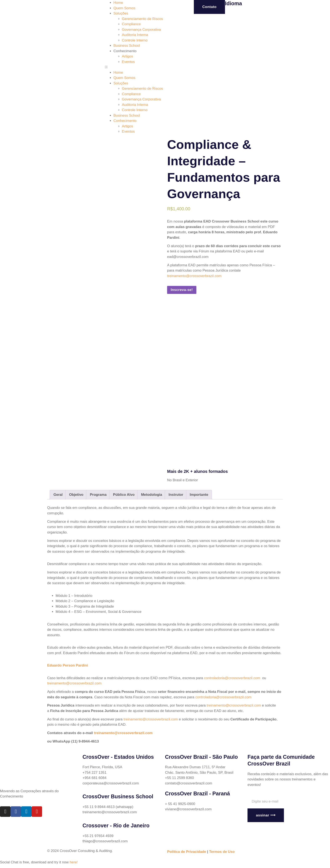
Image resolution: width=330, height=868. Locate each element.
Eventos (128, 62)
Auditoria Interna (135, 35)
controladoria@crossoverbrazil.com (232, 678)
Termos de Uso (222, 852)
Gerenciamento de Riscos (142, 19)
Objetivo (76, 495)
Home (118, 3)
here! (74, 862)
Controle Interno (135, 40)
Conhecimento (125, 51)
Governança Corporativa (141, 30)
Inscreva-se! (182, 290)
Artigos (127, 56)
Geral (58, 495)
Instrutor (176, 495)
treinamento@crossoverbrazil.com (194, 276)
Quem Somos (124, 8)
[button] (135, 67)
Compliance (131, 24)
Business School (127, 46)
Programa (98, 495)
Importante (199, 495)
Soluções (121, 13)
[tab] (58, 495)
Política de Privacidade (187, 852)
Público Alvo (124, 495)
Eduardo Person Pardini (68, 665)
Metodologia (152, 495)
